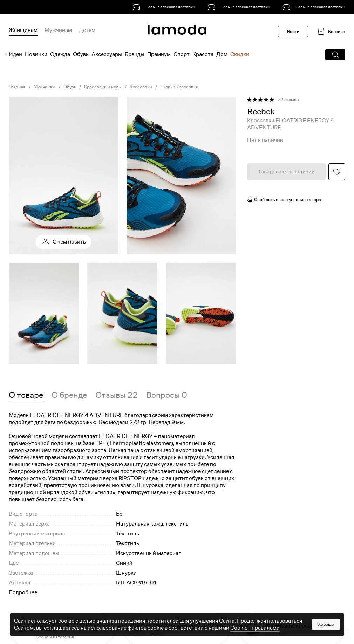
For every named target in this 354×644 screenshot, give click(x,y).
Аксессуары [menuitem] (107, 54)
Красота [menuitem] (203, 54)
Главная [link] (17, 87)
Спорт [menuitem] (182, 54)
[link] (165, 7)
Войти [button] (293, 31)
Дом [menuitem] (222, 54)
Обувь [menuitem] (81, 54)
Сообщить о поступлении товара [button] (288, 200)
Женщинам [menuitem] (23, 30)
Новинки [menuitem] (36, 54)
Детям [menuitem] (87, 30)
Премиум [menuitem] (159, 54)
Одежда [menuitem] (60, 54)
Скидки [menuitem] (240, 54)
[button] (335, 55)
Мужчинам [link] (45, 87)
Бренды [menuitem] (135, 54)
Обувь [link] (70, 87)
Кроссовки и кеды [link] (103, 87)
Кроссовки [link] (141, 87)
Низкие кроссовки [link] (179, 87)
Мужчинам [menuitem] (58, 30)
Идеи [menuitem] (15, 54)
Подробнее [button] (23, 592)
